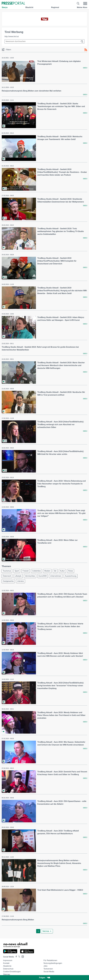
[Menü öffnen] (85, 3)
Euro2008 (43, 576)
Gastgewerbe (8, 581)
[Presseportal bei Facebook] (16, 957)
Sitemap (7, 974)
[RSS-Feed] (86, 50)
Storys (5, 7)
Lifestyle (18, 576)
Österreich (7, 576)
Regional (55, 7)
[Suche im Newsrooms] (44, 41)
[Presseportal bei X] (18, 957)
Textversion (48, 969)
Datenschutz (8, 969)
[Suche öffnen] (78, 3)
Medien (47, 571)
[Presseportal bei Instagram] (22, 956)
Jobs (45, 966)
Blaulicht (29, 7)
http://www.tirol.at (12, 36)
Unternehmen (56, 576)
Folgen (44, 978)
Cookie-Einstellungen (12, 972)
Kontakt (6, 963)
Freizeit (25, 571)
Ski (55, 571)
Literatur (21, 581)
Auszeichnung (71, 576)
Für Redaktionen (50, 960)
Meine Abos (82, 7)
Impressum (8, 960)
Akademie (7, 966)
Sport (17, 571)
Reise (71, 571)
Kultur (62, 571)
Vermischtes (30, 576)
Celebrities (37, 571)
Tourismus (7, 571)
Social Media (49, 972)
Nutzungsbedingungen (53, 963)
